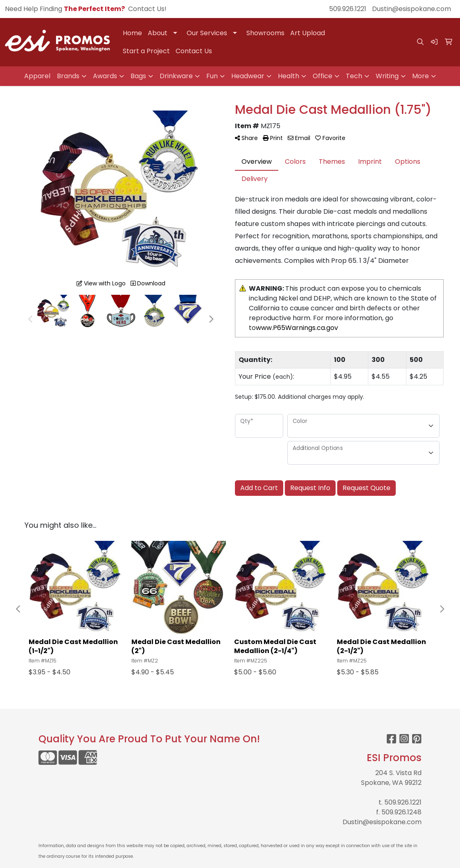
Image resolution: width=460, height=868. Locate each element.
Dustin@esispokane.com (412, 9)
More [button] (421, 76)
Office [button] (322, 76)
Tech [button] (354, 76)
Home (132, 33)
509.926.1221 (348, 9)
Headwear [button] (248, 76)
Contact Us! (147, 9)
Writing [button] (387, 76)
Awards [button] (105, 76)
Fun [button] (212, 76)
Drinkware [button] (176, 76)
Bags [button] (138, 76)
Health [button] (289, 76)
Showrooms (265, 33)
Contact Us (194, 51)
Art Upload (308, 33)
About (158, 33)
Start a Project (146, 51)
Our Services (207, 33)
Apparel (37, 76)
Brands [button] (68, 76)
